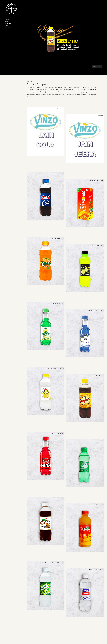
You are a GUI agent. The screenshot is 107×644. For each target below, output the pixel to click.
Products (8, 24)
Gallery (8, 26)
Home (7, 19)
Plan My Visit (97, 67)
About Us (8, 21)
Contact (8, 28)
